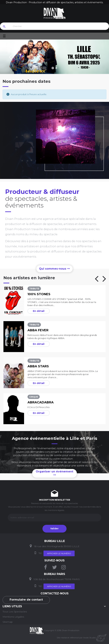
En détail (39, 311)
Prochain (99, 57)
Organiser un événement (55, 473)
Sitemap (8, 622)
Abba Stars (38, 366)
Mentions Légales (13, 617)
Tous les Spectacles (15, 612)
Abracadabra (41, 402)
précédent (10, 57)
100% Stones (39, 294)
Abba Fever (38, 330)
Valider (55, 529)
